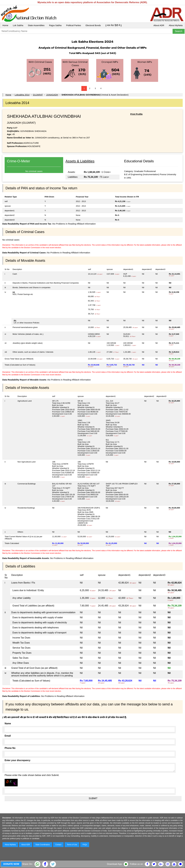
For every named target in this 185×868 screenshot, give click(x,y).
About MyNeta (176, 25)
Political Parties (74, 25)
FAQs (85, 845)
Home (5, 25)
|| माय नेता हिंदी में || (113, 25)
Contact (58, 845)
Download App (114, 864)
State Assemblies (36, 25)
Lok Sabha (18, 25)
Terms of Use (72, 845)
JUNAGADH (52, 95)
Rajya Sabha (55, 25)
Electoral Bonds (93, 25)
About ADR (159, 25)
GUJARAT (38, 95)
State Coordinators (43, 845)
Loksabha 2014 (22, 95)
